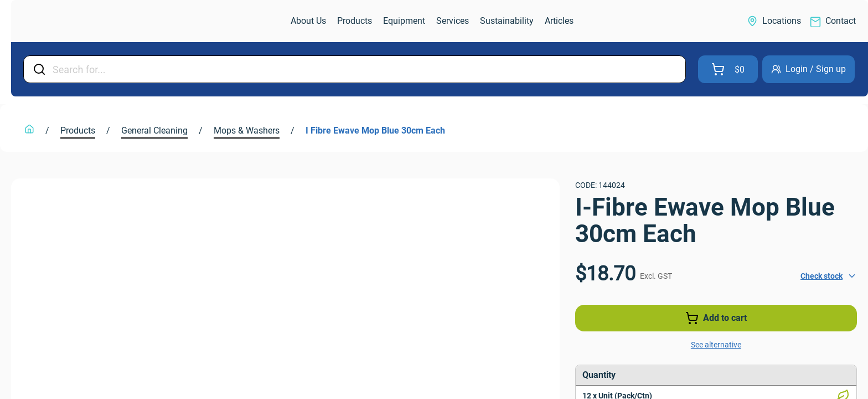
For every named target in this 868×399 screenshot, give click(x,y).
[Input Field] (366, 69)
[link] (70, 21)
